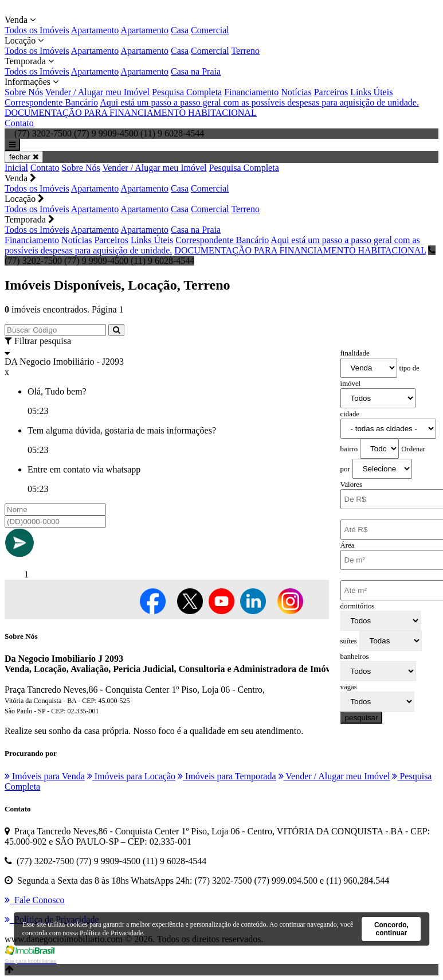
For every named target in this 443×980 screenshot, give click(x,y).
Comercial (210, 30)
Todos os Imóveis (37, 30)
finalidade (355, 353)
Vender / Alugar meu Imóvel (97, 92)
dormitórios (358, 606)
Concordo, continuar (391, 929)
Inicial (16, 168)
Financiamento (251, 92)
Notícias (296, 92)
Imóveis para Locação (131, 776)
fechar (24, 157)
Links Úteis (371, 92)
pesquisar (362, 718)
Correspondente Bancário (51, 102)
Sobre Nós (24, 92)
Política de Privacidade (111, 933)
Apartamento (95, 30)
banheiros (355, 657)
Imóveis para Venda (45, 776)
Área (348, 545)
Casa (180, 30)
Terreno (245, 51)
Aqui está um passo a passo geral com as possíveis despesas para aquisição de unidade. (259, 102)
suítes (349, 641)
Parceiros (331, 92)
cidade (350, 414)
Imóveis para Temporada (227, 776)
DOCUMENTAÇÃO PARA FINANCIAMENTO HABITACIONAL (131, 113)
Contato (19, 123)
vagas (349, 687)
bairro (349, 449)
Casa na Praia (196, 71)
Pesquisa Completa (187, 92)
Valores (351, 485)
